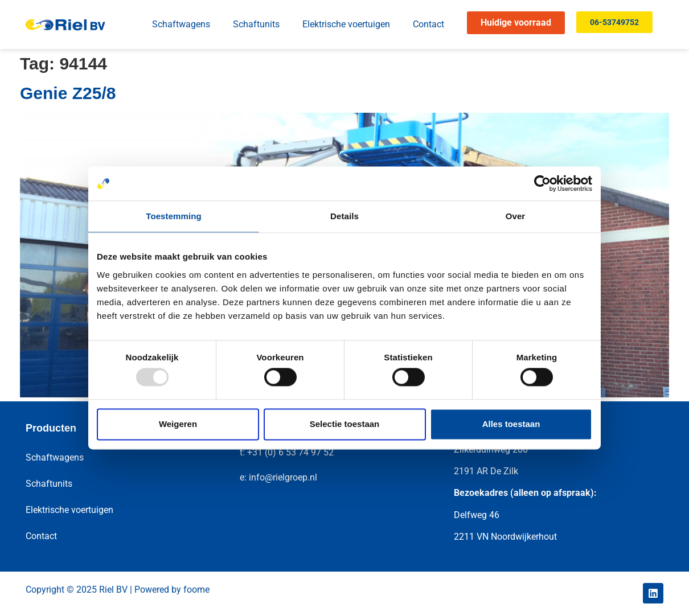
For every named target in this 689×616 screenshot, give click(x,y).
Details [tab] (344, 216)
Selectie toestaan (345, 424)
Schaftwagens (181, 24)
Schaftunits (256, 24)
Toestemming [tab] (174, 216)
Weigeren (178, 424)
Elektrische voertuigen (346, 24)
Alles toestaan (511, 424)
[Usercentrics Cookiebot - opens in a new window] (542, 183)
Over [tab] (516, 216)
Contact (428, 24)
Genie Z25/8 (68, 93)
